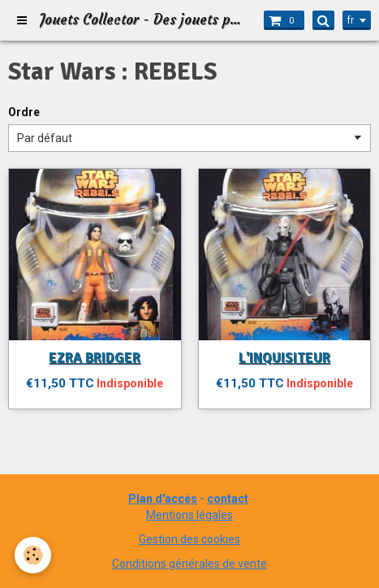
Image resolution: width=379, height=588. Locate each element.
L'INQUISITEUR (284, 358)
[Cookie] (33, 555)
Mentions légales (189, 515)
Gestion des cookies (189, 539)
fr (351, 20)
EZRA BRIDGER (95, 358)
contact (228, 499)
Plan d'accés (163, 499)
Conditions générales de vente (189, 564)
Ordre (24, 112)
